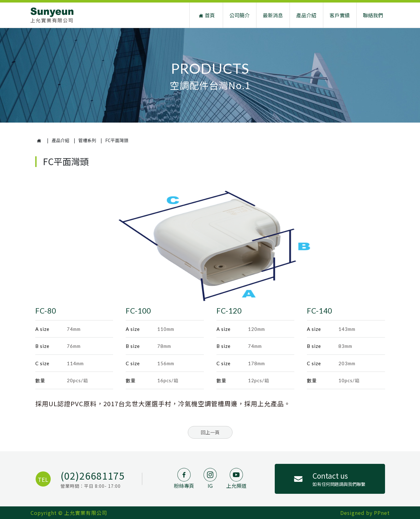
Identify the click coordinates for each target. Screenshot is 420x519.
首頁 (206, 15)
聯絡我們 (373, 15)
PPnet (382, 513)
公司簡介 (239, 15)
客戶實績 (340, 15)
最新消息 (273, 15)
